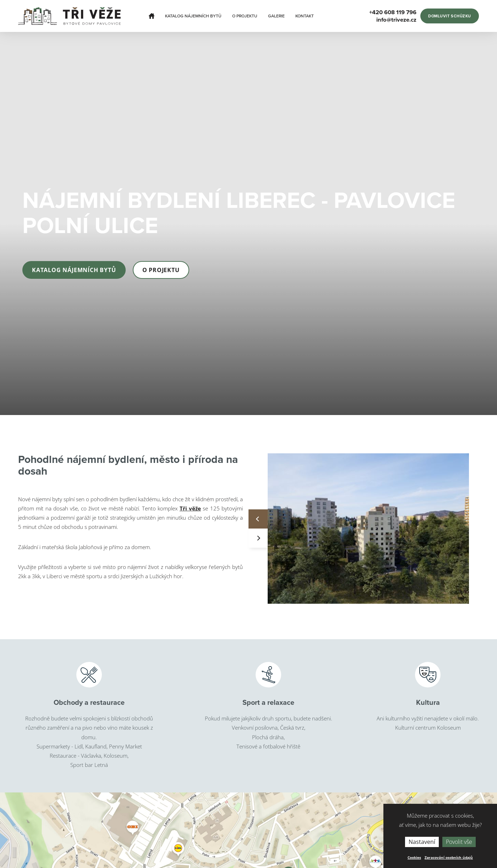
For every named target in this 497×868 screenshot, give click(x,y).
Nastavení (422, 842)
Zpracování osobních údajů (449, 857)
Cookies (414, 857)
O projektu (245, 16)
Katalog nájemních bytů (193, 16)
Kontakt (305, 16)
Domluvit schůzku (450, 16)
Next (258, 538)
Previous (258, 519)
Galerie (276, 16)
